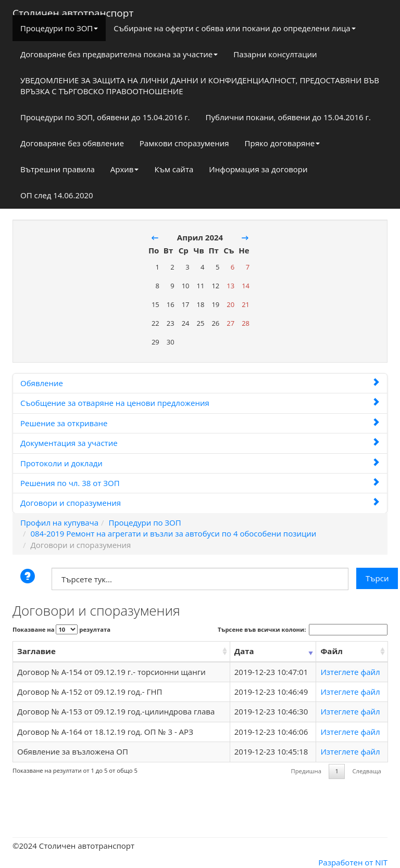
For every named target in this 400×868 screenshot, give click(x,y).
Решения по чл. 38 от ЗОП (200, 483)
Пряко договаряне (283, 143)
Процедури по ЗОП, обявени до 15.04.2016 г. (105, 117)
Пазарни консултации (275, 54)
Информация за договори (258, 169)
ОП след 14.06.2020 (57, 195)
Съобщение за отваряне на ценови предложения (200, 403)
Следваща (366, 771)
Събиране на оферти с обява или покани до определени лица (234, 28)
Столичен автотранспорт (73, 11)
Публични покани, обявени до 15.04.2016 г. (288, 117)
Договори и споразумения (200, 503)
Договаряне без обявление (72, 143)
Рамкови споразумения (184, 143)
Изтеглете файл (350, 672)
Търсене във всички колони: (303, 630)
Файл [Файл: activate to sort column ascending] (331, 651)
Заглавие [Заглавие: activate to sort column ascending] (36, 651)
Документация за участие (200, 443)
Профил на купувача (59, 522)
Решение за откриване (200, 423)
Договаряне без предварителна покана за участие (119, 54)
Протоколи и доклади (200, 463)
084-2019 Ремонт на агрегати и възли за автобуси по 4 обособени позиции (173, 533)
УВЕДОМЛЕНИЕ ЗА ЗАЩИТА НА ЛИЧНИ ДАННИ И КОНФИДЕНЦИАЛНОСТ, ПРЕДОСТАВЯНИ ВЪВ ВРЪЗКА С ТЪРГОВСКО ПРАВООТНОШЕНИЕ (200, 86)
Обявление (200, 383)
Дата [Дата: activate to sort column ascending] (244, 651)
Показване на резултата (61, 629)
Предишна (306, 771)
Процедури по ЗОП (59, 28)
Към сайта (174, 169)
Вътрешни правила (58, 169)
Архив (125, 169)
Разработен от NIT (353, 862)
